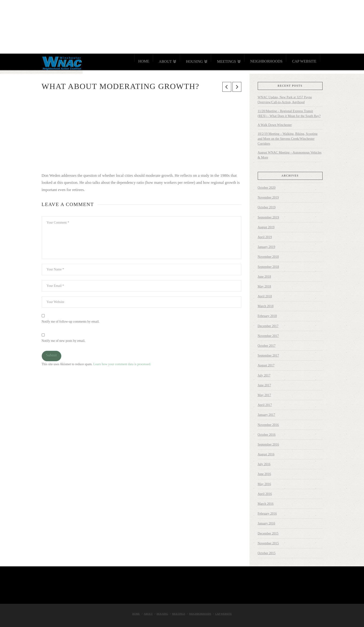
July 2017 (264, 375)
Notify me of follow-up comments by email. (71, 322)
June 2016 (264, 474)
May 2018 (264, 286)
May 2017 (264, 395)
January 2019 (267, 247)
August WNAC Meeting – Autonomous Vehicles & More (290, 155)
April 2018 (265, 296)
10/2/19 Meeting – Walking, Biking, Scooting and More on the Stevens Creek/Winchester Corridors (288, 139)
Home (136, 614)
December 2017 (268, 326)
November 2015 (268, 543)
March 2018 (266, 306)
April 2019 (265, 237)
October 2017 (267, 346)
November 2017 (268, 336)
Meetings (179, 614)
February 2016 (267, 514)
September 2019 (268, 217)
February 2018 (267, 316)
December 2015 (268, 533)
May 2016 (264, 484)
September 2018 (268, 267)
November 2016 (268, 425)
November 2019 (268, 197)
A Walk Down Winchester (275, 125)
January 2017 (267, 415)
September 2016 (268, 444)
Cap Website (223, 614)
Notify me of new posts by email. (64, 341)
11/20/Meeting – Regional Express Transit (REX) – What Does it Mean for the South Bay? (289, 114)
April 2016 (265, 494)
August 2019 (266, 227)
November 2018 (268, 257)
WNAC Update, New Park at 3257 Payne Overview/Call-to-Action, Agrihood (285, 100)
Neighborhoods (200, 614)
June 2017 (264, 385)
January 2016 (267, 523)
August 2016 (266, 454)
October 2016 (267, 435)
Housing (162, 614)
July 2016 (264, 464)
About (148, 614)
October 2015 (267, 553)
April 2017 (265, 405)
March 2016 (266, 504)
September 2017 (268, 356)
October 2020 (267, 188)
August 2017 (266, 365)
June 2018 (264, 277)
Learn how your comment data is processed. (122, 364)
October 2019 (267, 207)
